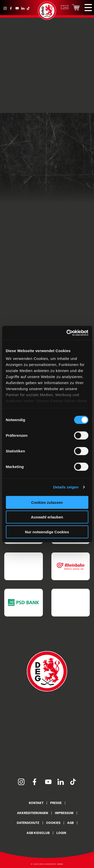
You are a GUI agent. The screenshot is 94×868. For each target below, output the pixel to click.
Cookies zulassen (47, 502)
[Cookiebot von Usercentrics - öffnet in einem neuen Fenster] (67, 333)
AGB (70, 823)
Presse (56, 803)
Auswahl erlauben (47, 517)
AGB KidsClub (38, 833)
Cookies (53, 823)
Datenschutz (28, 823)
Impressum (64, 813)
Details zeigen (66, 487)
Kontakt (36, 803)
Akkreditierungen (33, 813)
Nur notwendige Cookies (47, 532)
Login (61, 833)
